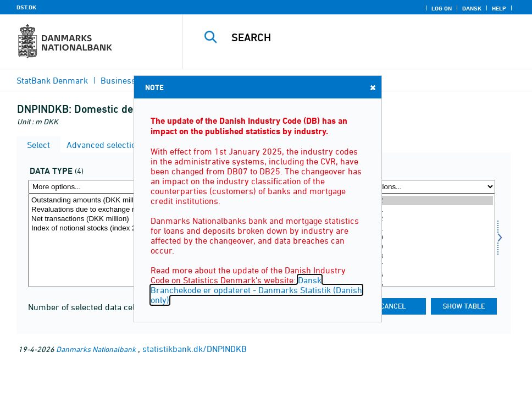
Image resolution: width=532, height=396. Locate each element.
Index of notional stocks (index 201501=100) (101, 229)
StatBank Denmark (52, 80)
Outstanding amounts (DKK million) (101, 200)
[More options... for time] (422, 187)
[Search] (365, 37)
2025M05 (422, 285)
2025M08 (422, 257)
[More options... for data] (101, 187)
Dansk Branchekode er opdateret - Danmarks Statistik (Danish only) (256, 290)
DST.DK (26, 7)
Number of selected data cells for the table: (111, 307)
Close (372, 87)
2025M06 (422, 275)
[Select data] (101, 240)
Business (118, 80)
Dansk (472, 8)
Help (499, 8)
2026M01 (422, 210)
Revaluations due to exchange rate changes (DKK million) (101, 210)
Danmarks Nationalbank (96, 349)
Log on (442, 8)
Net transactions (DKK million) (101, 219)
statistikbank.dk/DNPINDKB (195, 349)
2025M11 (422, 229)
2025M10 (422, 238)
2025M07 (422, 266)
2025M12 (422, 219)
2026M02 (422, 200)
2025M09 (422, 247)
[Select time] (422, 240)
